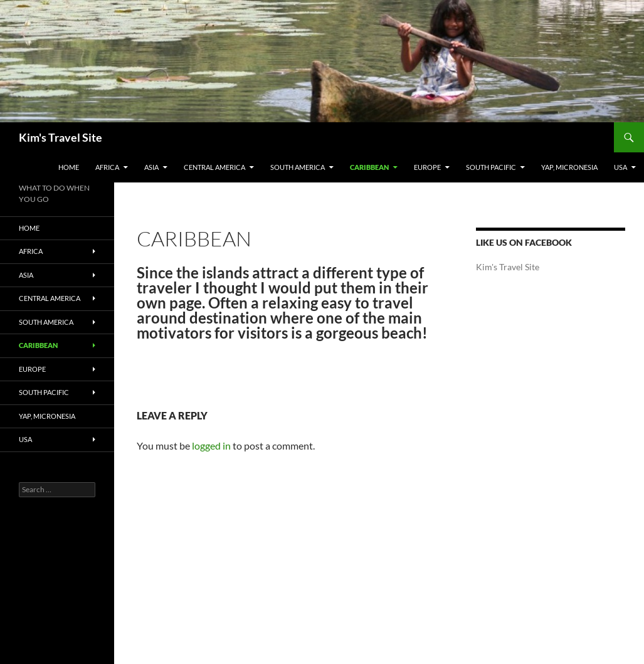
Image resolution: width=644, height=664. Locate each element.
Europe (427, 167)
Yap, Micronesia (569, 167)
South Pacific (491, 167)
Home (69, 167)
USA (620, 167)
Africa (107, 167)
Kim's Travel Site (61, 137)
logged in (211, 445)
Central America (214, 167)
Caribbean (369, 167)
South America (298, 167)
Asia (151, 167)
